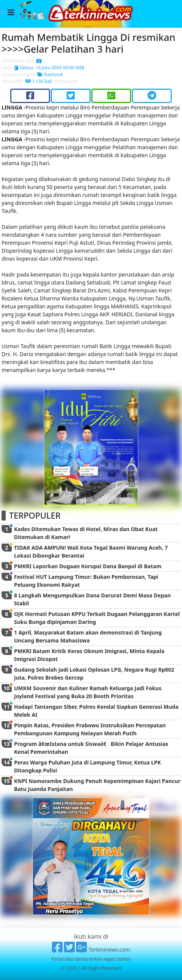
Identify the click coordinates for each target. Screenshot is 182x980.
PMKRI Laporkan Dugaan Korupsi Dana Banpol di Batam (88, 566)
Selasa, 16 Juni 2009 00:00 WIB (49, 68)
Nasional (50, 74)
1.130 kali (39, 81)
